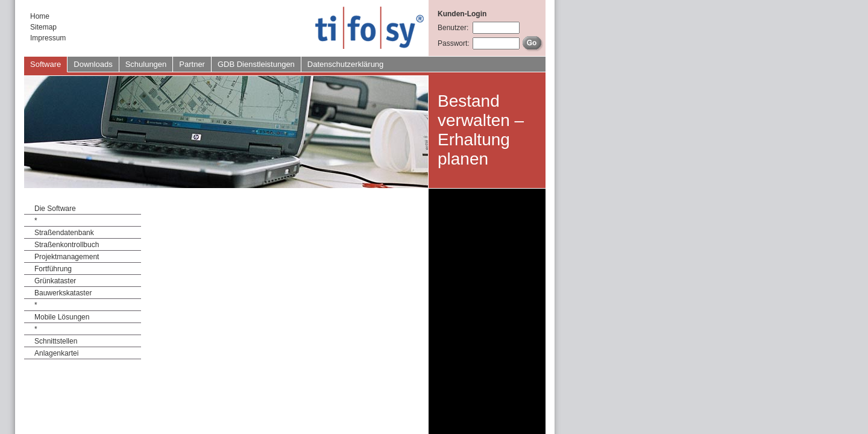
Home (40, 16)
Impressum (48, 38)
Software (46, 64)
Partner (192, 64)
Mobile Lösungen (62, 317)
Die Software (55, 209)
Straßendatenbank (64, 233)
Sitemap (43, 27)
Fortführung (53, 269)
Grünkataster (55, 281)
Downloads (93, 64)
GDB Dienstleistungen (256, 64)
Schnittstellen (56, 341)
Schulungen (146, 64)
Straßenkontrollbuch (67, 245)
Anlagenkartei (56, 353)
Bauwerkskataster (63, 293)
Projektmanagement (67, 257)
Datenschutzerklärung (345, 64)
